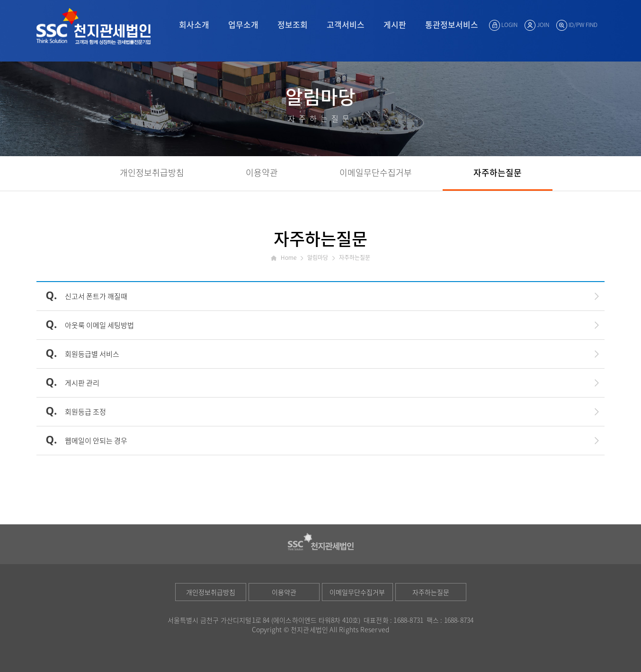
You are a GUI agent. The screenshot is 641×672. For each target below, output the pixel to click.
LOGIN (503, 25)
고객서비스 (346, 24)
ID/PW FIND (577, 25)
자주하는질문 (431, 592)
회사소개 (194, 24)
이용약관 (284, 592)
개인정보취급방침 (211, 592)
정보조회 (293, 24)
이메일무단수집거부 (357, 592)
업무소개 (243, 24)
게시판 (395, 24)
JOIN (537, 25)
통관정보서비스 (452, 24)
